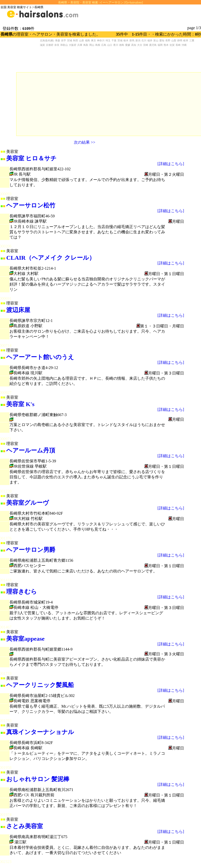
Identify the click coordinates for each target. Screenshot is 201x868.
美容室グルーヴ (28, 503)
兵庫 (80, 45)
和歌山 (64, 45)
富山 (156, 40)
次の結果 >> (85, 142)
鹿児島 (153, 45)
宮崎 (146, 45)
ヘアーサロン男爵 (31, 550)
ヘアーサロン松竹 (31, 205)
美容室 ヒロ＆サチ (31, 158)
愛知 (162, 40)
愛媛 (128, 45)
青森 (58, 40)
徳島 (122, 45)
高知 (134, 45)
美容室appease (25, 639)
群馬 (132, 40)
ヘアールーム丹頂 (31, 450)
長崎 (178, 45)
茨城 (120, 40)
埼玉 (108, 40)
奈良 (57, 45)
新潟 (138, 40)
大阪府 (73, 45)
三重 (192, 40)
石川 (144, 40)
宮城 (70, 40)
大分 (140, 45)
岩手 (64, 40)
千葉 (114, 40)
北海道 (44, 40)
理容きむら (22, 592)
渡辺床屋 (18, 310)
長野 (168, 40)
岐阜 (186, 40)
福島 (88, 40)
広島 (104, 45)
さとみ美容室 (25, 826)
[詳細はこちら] (171, 164)
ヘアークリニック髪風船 (40, 685)
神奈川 (101, 40)
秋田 (76, 40)
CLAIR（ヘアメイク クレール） (50, 258)
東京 (94, 40)
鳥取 (86, 45)
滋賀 (42, 45)
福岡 (160, 45)
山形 (82, 40)
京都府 (50, 45)
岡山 (92, 45)
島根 (98, 45)
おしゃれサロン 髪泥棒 (38, 779)
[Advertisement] (54, 104)
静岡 (180, 40)
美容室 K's (20, 404)
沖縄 (184, 45)
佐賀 (172, 45)
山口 (110, 45)
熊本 (166, 45)
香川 (116, 45)
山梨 (174, 40)
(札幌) (51, 40)
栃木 (126, 40)
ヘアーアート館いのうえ (40, 357)
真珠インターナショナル (40, 732)
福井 (150, 40)
